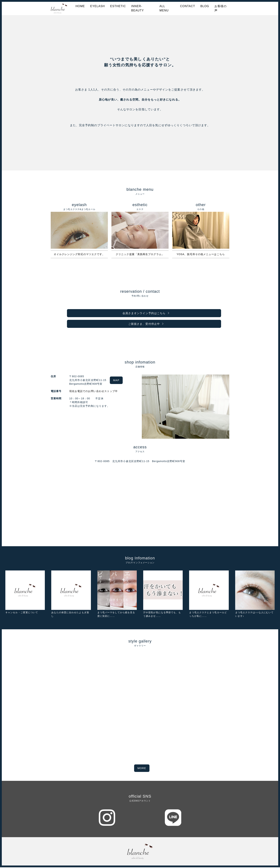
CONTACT (187, 6)
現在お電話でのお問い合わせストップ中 (92, 392)
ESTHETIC (118, 6)
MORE (142, 769)
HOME (80, 6)
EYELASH (97, 6)
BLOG (205, 6)
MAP (118, 381)
